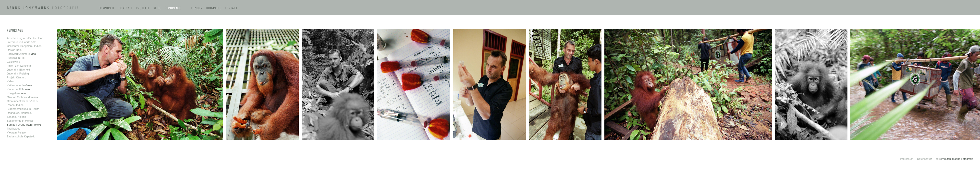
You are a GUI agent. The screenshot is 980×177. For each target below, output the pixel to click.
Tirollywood (14, 129)
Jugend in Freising (18, 74)
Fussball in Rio (16, 58)
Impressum (906, 159)
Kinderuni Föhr (16, 89)
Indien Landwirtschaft (20, 66)
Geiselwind (13, 62)
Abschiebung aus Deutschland (25, 38)
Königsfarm (14, 93)
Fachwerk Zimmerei (19, 54)
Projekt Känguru (17, 77)
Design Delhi (14, 50)
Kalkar (11, 81)
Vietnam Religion (17, 133)
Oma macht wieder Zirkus (22, 101)
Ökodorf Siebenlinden (20, 97)
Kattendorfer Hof (17, 85)
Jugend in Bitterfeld (18, 70)
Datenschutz (925, 159)
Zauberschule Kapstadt (21, 136)
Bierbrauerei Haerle (19, 42)
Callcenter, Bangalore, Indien (24, 46)
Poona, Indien (15, 105)
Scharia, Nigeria (16, 117)
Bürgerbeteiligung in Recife (23, 109)
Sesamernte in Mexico (20, 121)
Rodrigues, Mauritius (19, 113)
